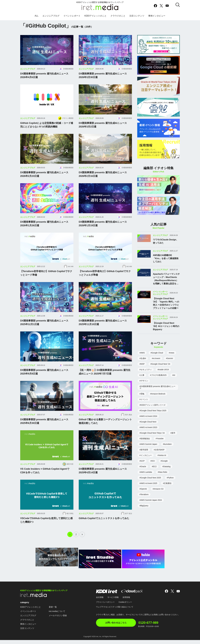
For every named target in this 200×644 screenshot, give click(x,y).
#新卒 (173, 433)
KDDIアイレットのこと (95, 18)
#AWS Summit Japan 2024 (151, 500)
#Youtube (160, 439)
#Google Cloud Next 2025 (150, 478)
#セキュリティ (146, 370)
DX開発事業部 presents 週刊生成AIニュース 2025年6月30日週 (44, 427)
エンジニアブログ (51, 18)
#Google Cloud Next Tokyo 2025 (153, 411)
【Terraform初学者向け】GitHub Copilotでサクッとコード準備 (46, 279)
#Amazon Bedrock (158, 394)
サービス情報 (113, 601)
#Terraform (144, 494)
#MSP (142, 364)
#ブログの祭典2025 (158, 375)
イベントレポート (72, 18)
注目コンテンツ (137, 18)
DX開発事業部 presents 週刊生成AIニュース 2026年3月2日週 (103, 131)
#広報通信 (167, 483)
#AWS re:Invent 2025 (148, 483)
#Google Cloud (157, 353)
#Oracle (143, 466)
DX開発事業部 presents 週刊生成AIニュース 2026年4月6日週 (44, 81)
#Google (164, 461)
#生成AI (143, 358)
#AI (174, 375)
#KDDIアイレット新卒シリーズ (152, 405)
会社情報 (100, 601)
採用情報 (126, 601)
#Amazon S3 (158, 489)
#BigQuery (144, 506)
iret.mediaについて (59, 615)
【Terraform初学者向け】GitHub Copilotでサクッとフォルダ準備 (105, 279)
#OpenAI (143, 489)
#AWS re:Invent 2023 (148, 427)
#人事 (142, 375)
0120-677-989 (154, 625)
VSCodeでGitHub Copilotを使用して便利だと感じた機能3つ (46, 526)
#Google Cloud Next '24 (160, 364)
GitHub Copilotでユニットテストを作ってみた (104, 524)
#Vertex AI (162, 455)
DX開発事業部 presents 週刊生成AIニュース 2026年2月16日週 (103, 180)
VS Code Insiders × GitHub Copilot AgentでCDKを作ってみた (45, 477)
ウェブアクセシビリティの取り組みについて (115, 611)
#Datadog (166, 466)
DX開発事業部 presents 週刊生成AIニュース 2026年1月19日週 (103, 230)
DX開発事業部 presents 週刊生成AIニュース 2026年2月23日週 (44, 180)
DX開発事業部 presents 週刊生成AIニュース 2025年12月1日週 (44, 328)
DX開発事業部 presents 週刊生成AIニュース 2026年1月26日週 (44, 230)
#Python (170, 478)
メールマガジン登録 (60, 619)
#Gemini (169, 358)
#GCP (142, 461)
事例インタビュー (157, 18)
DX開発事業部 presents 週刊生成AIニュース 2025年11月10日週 (103, 328)
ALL (37, 18)
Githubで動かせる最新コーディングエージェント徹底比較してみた (105, 427)
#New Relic (163, 472)
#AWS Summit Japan (148, 444)
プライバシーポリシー (105, 606)
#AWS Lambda (146, 472)
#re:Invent (156, 358)
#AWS (142, 353)
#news (172, 353)
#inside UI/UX (163, 370)
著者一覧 (55, 611)
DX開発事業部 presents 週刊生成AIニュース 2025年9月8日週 (44, 378)
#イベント (144, 399)
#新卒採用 (144, 450)
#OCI (153, 461)
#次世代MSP (159, 450)
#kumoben (167, 444)
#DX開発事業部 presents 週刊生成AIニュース (157, 387)
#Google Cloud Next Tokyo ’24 (152, 433)
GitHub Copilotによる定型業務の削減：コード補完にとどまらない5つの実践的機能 (47, 131)
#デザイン (144, 381)
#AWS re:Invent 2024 (148, 416)
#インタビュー (146, 455)
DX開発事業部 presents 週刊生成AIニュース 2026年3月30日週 (103, 81)
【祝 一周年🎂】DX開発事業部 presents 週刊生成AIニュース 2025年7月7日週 (105, 378)
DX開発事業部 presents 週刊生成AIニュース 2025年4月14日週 (103, 477)
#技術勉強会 (145, 439)
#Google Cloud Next (148, 422)
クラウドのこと (118, 18)
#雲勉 (142, 394)
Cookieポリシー (125, 606)
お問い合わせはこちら (116, 627)
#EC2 (154, 466)
